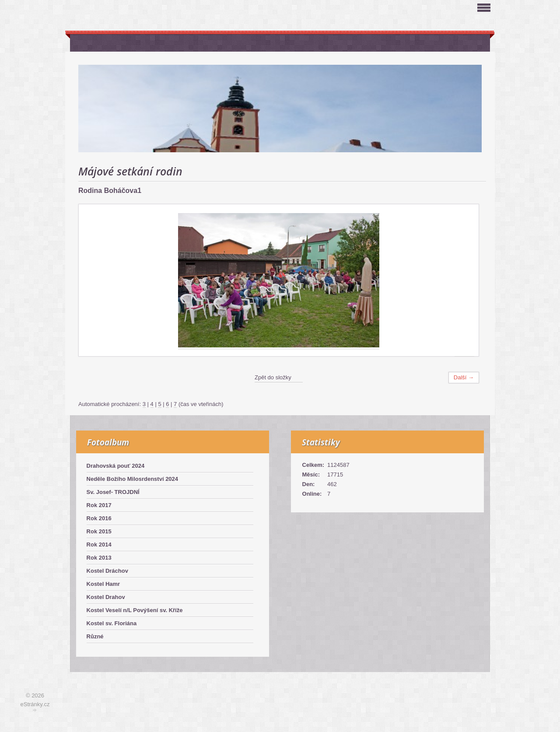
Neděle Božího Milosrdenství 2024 (133, 479)
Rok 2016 (99, 518)
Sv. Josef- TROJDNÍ (113, 492)
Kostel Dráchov (107, 571)
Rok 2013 (99, 558)
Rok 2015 (99, 531)
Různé (95, 636)
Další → (464, 377)
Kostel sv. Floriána (112, 623)
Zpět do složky (273, 377)
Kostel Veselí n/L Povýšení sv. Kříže (135, 610)
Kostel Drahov (106, 597)
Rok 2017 (99, 505)
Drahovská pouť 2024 (116, 466)
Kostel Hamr (103, 584)
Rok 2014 (99, 545)
